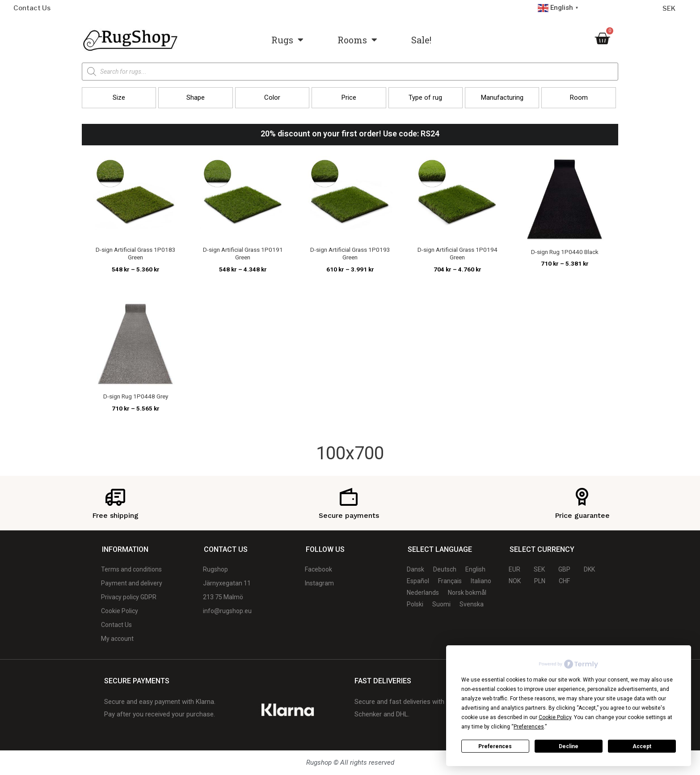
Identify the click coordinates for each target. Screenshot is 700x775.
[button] (119, 98)
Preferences (495, 746)
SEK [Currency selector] (669, 8)
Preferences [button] (529, 727)
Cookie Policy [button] (555, 717)
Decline (569, 746)
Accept (642, 746)
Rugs (287, 40)
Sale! (421, 40)
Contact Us (32, 8)
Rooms (357, 40)
